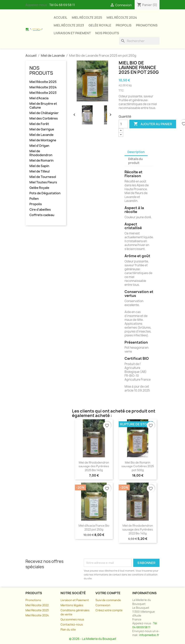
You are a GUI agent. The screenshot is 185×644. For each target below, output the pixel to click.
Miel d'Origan (39, 146)
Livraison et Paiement (75, 600)
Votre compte (108, 593)
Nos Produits (107, 33)
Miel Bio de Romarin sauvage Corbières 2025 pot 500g (138, 466)
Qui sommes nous (72, 619)
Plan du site (68, 629)
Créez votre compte (109, 610)
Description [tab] (136, 152)
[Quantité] (123, 124)
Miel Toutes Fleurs (43, 182)
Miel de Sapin (39, 166)
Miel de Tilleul (39, 171)
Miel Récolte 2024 (122, 18)
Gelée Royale (100, 25)
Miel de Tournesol (43, 177)
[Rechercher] (139, 41)
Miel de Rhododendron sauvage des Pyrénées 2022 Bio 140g (138, 529)
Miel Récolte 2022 (37, 605)
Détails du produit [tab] (135, 161)
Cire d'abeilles (40, 210)
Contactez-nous (72, 624)
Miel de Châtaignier (44, 113)
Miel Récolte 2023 (69, 25)
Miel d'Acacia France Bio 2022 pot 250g (94, 527)
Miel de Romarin (41, 161)
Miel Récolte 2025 (87, 18)
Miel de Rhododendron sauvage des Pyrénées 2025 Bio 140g (94, 466)
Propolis (124, 25)
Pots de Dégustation (45, 193)
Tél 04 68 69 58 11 (62, 5)
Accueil (60, 18)
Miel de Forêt (39, 124)
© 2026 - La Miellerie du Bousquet (93, 639)
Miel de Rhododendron (41, 153)
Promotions (147, 25)
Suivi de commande (108, 600)
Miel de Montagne (43, 140)
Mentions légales (72, 605)
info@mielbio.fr (149, 635)
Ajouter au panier (153, 124)
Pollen (34, 199)
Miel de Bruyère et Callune (43, 106)
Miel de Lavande (41, 135)
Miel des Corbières (44, 118)
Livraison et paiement (72, 33)
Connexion (103, 605)
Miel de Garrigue (42, 129)
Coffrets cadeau (42, 215)
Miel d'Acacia (39, 98)
